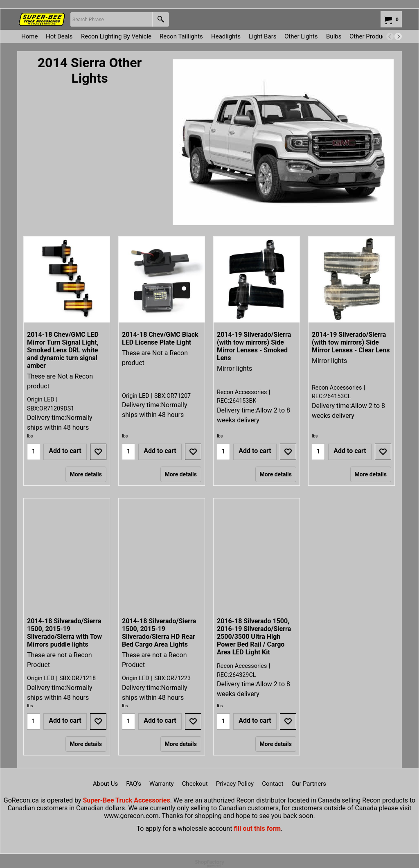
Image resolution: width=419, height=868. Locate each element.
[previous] (390, 36)
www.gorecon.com (131, 816)
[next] (398, 36)
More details (86, 474)
